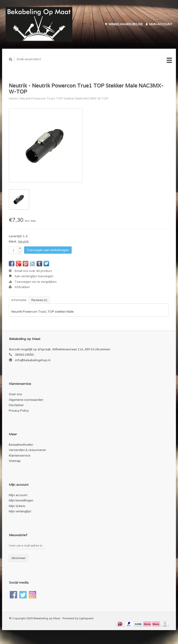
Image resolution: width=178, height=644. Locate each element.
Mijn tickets (17, 506)
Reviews (39, 300)
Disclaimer (16, 405)
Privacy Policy (19, 411)
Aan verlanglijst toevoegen (31, 276)
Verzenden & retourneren (27, 450)
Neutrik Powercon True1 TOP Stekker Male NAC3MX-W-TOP (64, 98)
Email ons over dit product (30, 271)
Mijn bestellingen (21, 500)
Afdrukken (19, 287)
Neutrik (23, 241)
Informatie (19, 300)
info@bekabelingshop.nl (33, 360)
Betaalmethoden (21, 445)
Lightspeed (86, 618)
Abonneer (19, 558)
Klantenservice (20, 456)
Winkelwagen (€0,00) (124, 24)
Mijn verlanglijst (20, 511)
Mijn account (159, 24)
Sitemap (15, 461)
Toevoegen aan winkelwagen (48, 250)
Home (13, 98)
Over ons (15, 394)
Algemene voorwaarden (26, 400)
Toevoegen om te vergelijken (33, 282)
